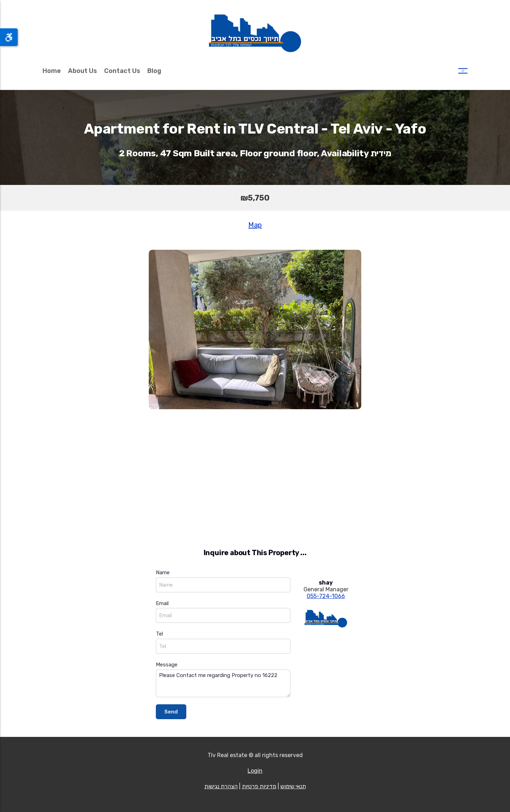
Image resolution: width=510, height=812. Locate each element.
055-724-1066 (326, 596)
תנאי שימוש (293, 786)
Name (163, 573)
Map (255, 225)
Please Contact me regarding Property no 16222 (223, 684)
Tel (159, 634)
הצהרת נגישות (221, 786)
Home (52, 71)
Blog (154, 71)
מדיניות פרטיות (259, 786)
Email (162, 603)
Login (255, 771)
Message (167, 665)
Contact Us (122, 71)
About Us (83, 71)
